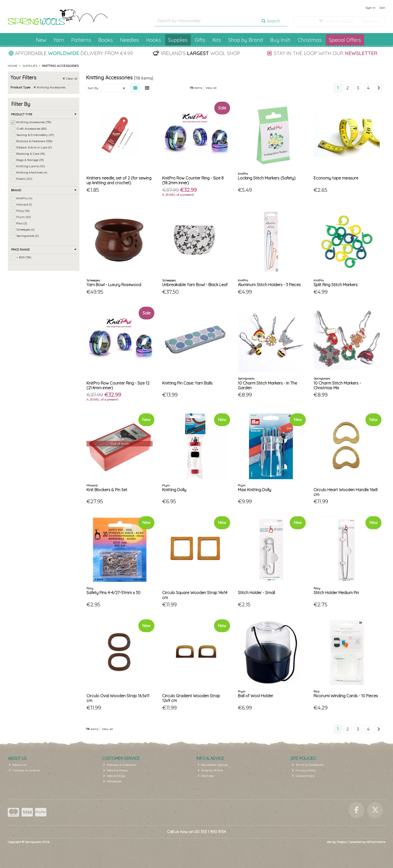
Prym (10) (24, 217)
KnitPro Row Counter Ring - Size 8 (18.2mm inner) (193, 180)
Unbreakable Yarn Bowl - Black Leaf (195, 285)
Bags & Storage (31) (30, 160)
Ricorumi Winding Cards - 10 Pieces (346, 696)
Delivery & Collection (120, 765)
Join (382, 8)
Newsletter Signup (213, 765)
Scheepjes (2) (25, 229)
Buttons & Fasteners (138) (34, 141)
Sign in (370, 8)
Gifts (200, 40)
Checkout (371, 21)
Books (106, 40)
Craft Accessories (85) (31, 128)
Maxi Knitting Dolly (255, 490)
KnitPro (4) (24, 198)
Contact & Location (25, 770)
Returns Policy (115, 770)
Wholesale (112, 781)
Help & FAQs (114, 776)
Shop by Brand (246, 40)
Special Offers (345, 40)
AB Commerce (376, 842)
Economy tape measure (336, 178)
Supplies (178, 40)
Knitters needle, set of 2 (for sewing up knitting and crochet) (119, 180)
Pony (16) (23, 211)
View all (211, 88)
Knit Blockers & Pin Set (107, 490)
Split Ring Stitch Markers (336, 285)
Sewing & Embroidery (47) (35, 135)
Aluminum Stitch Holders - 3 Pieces (269, 285)
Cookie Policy (303, 776)
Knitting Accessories (50, 87)
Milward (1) (24, 204)
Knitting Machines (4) (32, 172)
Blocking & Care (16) (31, 154)
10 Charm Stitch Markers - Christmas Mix (337, 385)
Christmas (310, 40)
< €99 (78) (24, 257)
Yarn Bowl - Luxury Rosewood (114, 285)
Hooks (154, 40)
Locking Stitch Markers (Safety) (267, 178)
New (41, 40)
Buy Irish (280, 40)
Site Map (206, 776)
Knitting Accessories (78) (34, 122)
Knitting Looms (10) (31, 166)
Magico (342, 842)
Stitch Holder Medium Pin (336, 593)
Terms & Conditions (308, 765)
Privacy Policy (304, 770)
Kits (217, 40)
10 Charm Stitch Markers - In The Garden (267, 385)
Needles (129, 40)
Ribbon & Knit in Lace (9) (34, 147)
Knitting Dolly (174, 490)
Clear (70, 79)
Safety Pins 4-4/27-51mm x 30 (113, 593)
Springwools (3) (28, 236)
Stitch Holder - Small (256, 593)
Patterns (81, 40)
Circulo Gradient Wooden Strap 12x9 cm (191, 698)
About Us (17, 765)
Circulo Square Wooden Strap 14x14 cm (195, 595)
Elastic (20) (24, 179)
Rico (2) (22, 223)
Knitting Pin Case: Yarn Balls (187, 383)
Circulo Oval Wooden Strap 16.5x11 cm (118, 698)
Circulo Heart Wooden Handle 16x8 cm (346, 492)
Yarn (59, 40)
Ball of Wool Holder (256, 696)
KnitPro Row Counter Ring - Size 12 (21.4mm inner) (118, 385)
